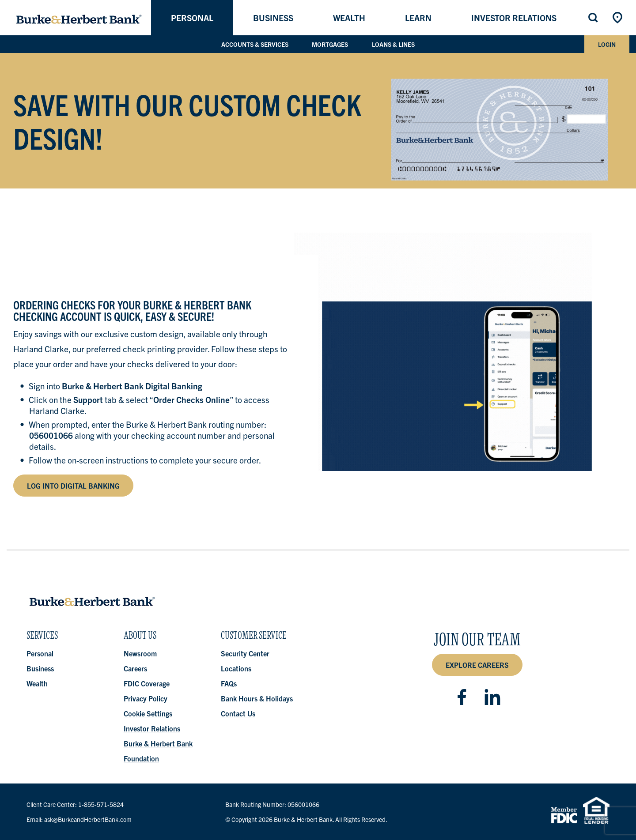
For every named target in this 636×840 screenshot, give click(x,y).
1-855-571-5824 (101, 804)
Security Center (245, 653)
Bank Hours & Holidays (257, 698)
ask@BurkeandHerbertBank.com (88, 819)
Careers (135, 668)
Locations (618, 18)
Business (273, 18)
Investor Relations (514, 18)
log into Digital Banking (73, 486)
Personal (192, 18)
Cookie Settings (148, 713)
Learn (418, 18)
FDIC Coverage (147, 683)
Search (594, 18)
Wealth (349, 18)
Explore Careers (477, 665)
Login (607, 44)
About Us (140, 638)
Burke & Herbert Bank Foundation (158, 751)
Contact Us (238, 713)
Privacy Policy (146, 698)
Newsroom (140, 653)
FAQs (229, 683)
